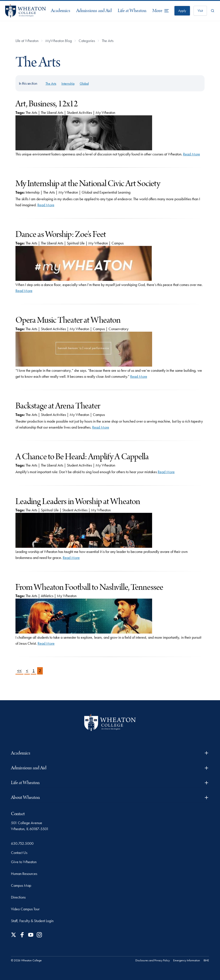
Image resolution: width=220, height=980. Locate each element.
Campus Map (21, 885)
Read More (192, 154)
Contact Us (19, 853)
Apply (182, 11)
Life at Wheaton (132, 11)
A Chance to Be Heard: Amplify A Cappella (82, 457)
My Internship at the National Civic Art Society (88, 184)
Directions (18, 897)
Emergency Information (187, 960)
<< (19, 671)
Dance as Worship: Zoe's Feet (61, 234)
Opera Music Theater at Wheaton (68, 320)
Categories (87, 41)
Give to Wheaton (24, 862)
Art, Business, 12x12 (47, 104)
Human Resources (24, 874)
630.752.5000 (22, 843)
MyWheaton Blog (59, 41)
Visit (200, 11)
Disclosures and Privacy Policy (153, 960)
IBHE (206, 960)
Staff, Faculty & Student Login (32, 921)
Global (84, 84)
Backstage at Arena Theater (58, 406)
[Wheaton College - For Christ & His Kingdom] (110, 722)
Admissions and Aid (94, 11)
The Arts (108, 41)
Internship (68, 84)
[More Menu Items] (161, 11)
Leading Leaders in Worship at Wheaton (78, 502)
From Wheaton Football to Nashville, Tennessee (89, 587)
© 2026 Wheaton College (26, 960)
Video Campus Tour (25, 909)
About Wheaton (110, 797)
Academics (61, 11)
